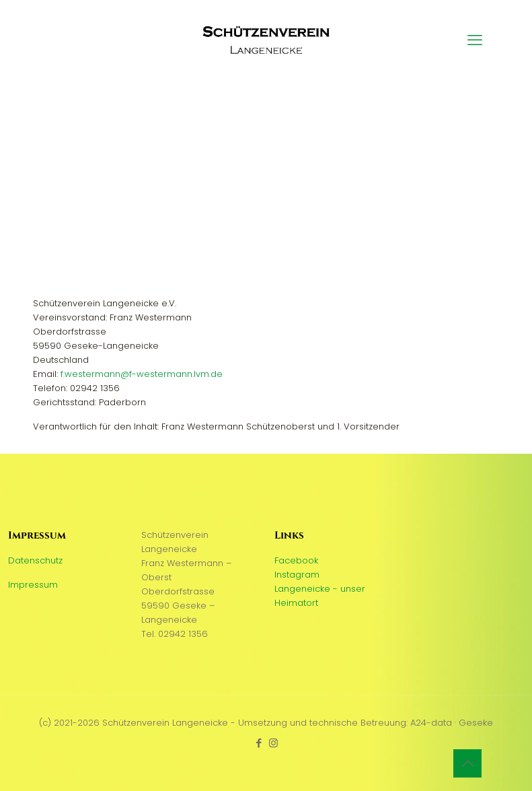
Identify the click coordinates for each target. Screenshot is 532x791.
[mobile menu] (475, 40)
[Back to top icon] (467, 763)
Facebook (296, 560)
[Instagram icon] (273, 743)
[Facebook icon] (259, 743)
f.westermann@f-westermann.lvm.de (142, 374)
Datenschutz (35, 560)
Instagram (297, 575)
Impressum (33, 585)
